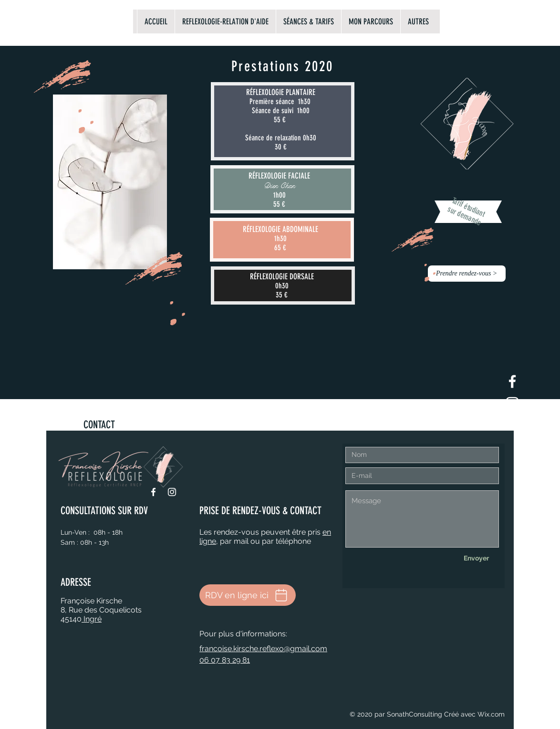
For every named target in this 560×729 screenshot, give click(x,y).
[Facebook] (153, 492)
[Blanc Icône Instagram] (512, 403)
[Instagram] (172, 492)
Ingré (92, 619)
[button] (467, 274)
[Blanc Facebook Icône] (512, 381)
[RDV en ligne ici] (248, 595)
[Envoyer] (476, 559)
